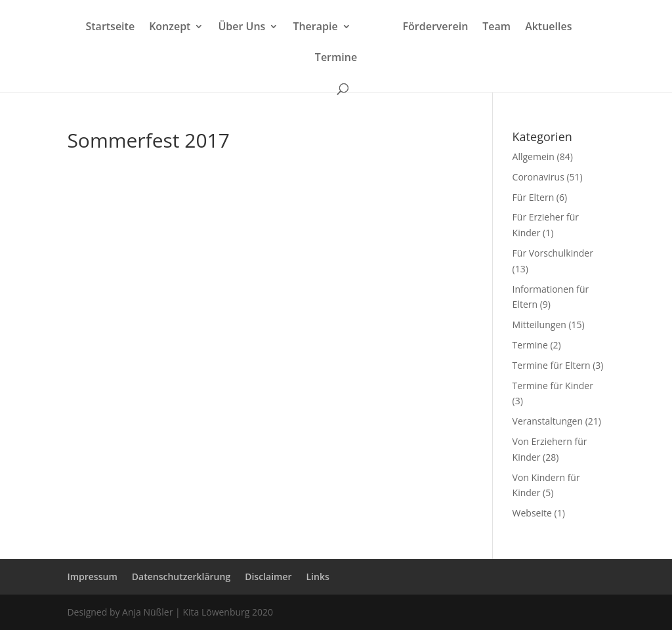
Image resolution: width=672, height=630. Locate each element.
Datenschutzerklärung (181, 577)
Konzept (170, 28)
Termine (336, 58)
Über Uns (241, 28)
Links (318, 577)
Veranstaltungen (548, 421)
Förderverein (436, 28)
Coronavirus (538, 177)
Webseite (532, 513)
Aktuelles (548, 28)
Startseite (110, 28)
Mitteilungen (539, 325)
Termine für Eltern (552, 365)
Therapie (315, 28)
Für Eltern (534, 197)
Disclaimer (268, 577)
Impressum (92, 577)
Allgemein (534, 157)
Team (496, 28)
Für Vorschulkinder (553, 253)
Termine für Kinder (553, 386)
